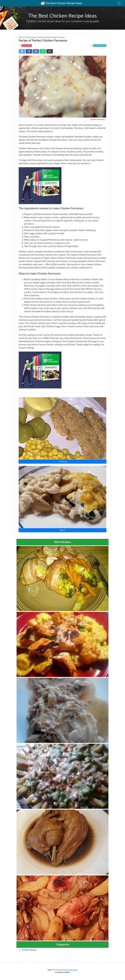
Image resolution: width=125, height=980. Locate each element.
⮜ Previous (62, 461)
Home (21, 37)
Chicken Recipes (31, 37)
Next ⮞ (62, 530)
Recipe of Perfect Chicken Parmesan (51, 37)
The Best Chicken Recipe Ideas (61, 3)
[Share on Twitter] (22, 51)
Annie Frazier (27, 45)
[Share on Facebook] (29, 51)
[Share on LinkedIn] (36, 51)
